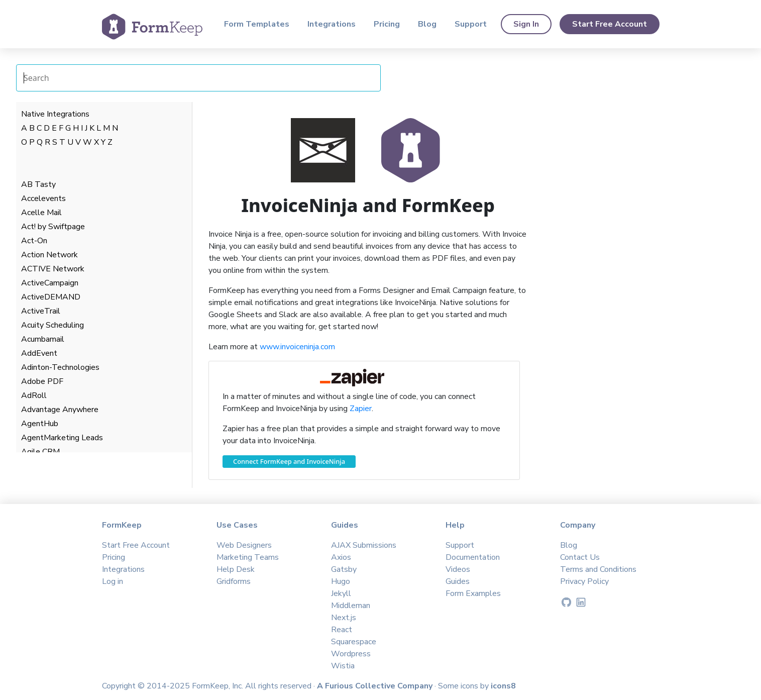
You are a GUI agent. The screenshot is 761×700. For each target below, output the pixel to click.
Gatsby (344, 569)
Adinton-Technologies (60, 367)
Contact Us (580, 557)
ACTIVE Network (53, 269)
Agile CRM (40, 452)
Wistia (343, 666)
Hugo (341, 581)
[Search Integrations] (198, 78)
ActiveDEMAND (51, 297)
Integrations (332, 24)
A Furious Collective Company (376, 686)
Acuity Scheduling (52, 325)
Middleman (351, 606)
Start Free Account (610, 24)
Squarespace (354, 642)
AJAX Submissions (364, 545)
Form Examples (473, 593)
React (342, 630)
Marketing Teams (248, 557)
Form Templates (257, 24)
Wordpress (351, 654)
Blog (427, 24)
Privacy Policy (584, 581)
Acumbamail (43, 339)
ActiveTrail (41, 311)
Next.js (344, 618)
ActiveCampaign (50, 283)
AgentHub (40, 424)
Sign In (526, 24)
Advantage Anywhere (60, 410)
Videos (458, 569)
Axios (341, 557)
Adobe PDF (42, 381)
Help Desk (236, 569)
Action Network (49, 255)
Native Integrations (55, 114)
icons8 (503, 686)
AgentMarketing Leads (62, 438)
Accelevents (43, 198)
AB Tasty (38, 184)
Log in (113, 581)
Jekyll (341, 593)
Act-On (34, 241)
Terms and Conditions (598, 569)
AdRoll (34, 395)
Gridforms (234, 581)
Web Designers (244, 545)
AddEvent (39, 353)
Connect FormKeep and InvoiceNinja (289, 461)
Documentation (473, 557)
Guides (458, 581)
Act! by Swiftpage (53, 227)
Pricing (387, 24)
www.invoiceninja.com (297, 347)
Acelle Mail (41, 213)
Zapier (361, 409)
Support (471, 24)
